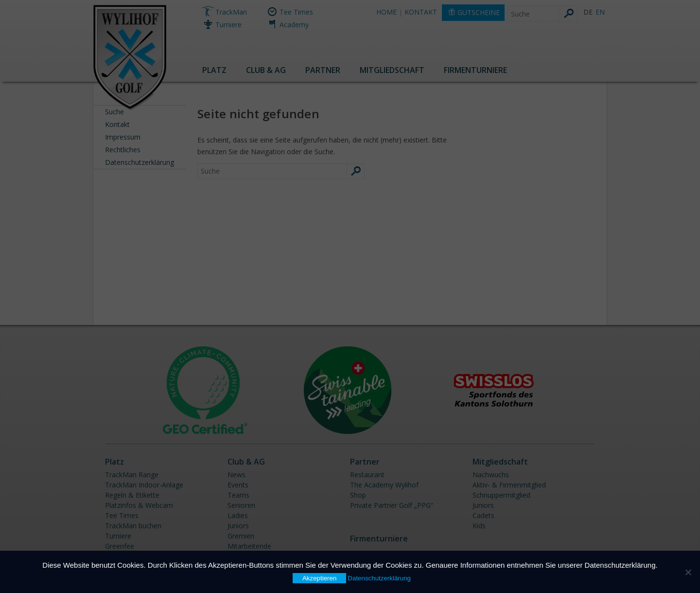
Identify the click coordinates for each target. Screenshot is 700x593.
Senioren (241, 505)
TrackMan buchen (133, 526)
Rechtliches (123, 150)
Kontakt (117, 124)
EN (600, 12)
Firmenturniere (475, 70)
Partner (323, 70)
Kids (479, 526)
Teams (238, 495)
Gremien (241, 536)
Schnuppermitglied (501, 495)
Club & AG (266, 70)
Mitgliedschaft (392, 70)
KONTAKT (421, 12)
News (236, 475)
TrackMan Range (132, 475)
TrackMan (231, 12)
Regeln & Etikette (132, 495)
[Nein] (688, 572)
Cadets (483, 515)
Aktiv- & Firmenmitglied (509, 485)
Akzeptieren (319, 578)
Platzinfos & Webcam (139, 505)
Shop (358, 495)
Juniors (238, 526)
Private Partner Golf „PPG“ (392, 505)
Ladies (238, 515)
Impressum (123, 137)
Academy (294, 25)
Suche (114, 112)
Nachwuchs (491, 475)
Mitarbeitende (249, 546)
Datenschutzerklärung (140, 162)
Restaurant (367, 475)
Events (238, 485)
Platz (214, 70)
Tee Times (296, 12)
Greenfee (120, 546)
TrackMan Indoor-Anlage (144, 485)
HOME (386, 12)
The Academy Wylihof (384, 485)
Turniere (228, 25)
